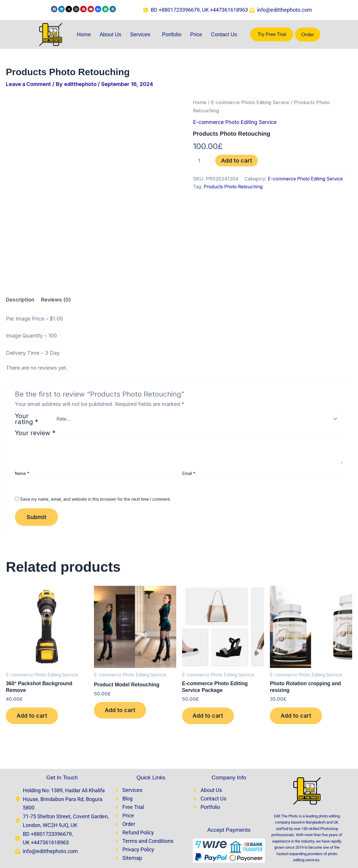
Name (22, 424)
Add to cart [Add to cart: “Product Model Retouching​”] (121, 662)
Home (84, 35)
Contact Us (224, 35)
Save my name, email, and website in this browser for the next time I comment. (95, 450)
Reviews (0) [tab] (58, 250)
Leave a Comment (29, 84)
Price (196, 35)
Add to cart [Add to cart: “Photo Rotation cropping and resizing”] (297, 668)
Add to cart (237, 161)
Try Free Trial (272, 35)
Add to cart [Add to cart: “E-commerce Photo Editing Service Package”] (209, 668)
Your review (35, 384)
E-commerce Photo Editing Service (251, 103)
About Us (110, 35)
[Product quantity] (201, 161)
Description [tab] (21, 250)
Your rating (27, 370)
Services (140, 35)
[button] (142, 35)
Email (189, 424)
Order (308, 35)
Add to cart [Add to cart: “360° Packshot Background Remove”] (33, 668)
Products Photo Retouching (235, 187)
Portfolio (172, 35)
